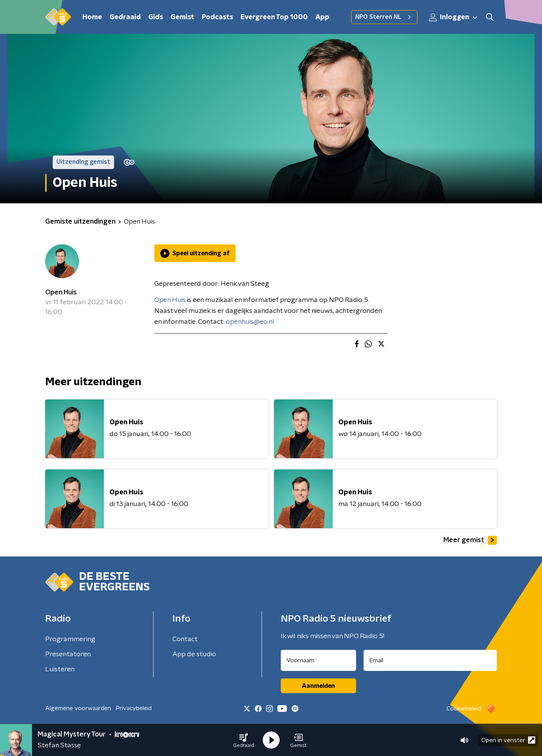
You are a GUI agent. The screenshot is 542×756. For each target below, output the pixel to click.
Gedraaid (125, 17)
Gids (156, 17)
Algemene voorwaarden (78, 708)
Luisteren (60, 669)
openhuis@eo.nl (250, 322)
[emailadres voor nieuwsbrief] (430, 660)
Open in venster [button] (508, 740)
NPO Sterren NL (384, 17)
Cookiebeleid (464, 709)
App (322, 17)
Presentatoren (68, 654)
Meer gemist (470, 540)
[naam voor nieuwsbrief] (318, 660)
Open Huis (61, 293)
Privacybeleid (134, 708)
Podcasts (217, 17)
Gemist (182, 17)
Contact (185, 639)
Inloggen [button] (454, 17)
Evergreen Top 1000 (274, 17)
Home (92, 17)
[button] (244, 740)
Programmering (70, 639)
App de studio (194, 654)
